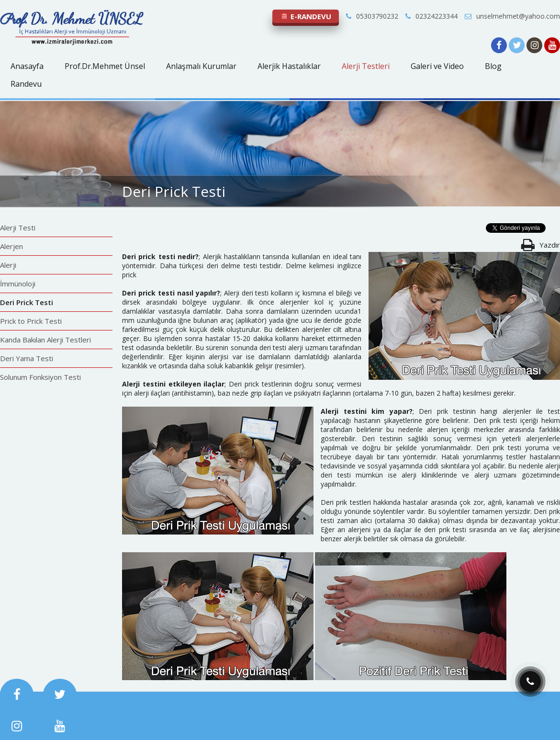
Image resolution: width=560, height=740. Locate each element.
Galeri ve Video (437, 66)
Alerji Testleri (366, 66)
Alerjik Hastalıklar (289, 66)
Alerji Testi (18, 228)
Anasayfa (27, 66)
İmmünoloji (18, 284)
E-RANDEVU (306, 16)
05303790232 (372, 16)
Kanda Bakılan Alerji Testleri (45, 340)
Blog (493, 66)
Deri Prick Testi (27, 302)
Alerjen (11, 246)
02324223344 (431, 16)
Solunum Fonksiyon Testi (40, 377)
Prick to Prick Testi (31, 321)
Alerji (8, 265)
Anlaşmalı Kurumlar (201, 66)
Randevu (26, 84)
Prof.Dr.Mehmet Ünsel (105, 66)
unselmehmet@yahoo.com (512, 16)
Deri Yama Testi (27, 358)
